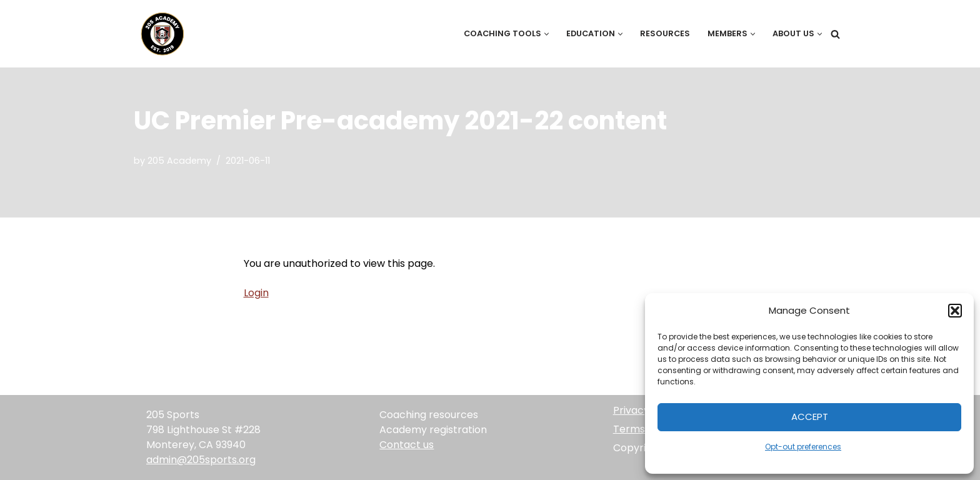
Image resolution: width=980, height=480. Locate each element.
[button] (955, 311)
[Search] (835, 34)
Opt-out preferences (803, 447)
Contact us (407, 445)
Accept (810, 417)
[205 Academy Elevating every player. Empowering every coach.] (159, 34)
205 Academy (179, 161)
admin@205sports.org (201, 460)
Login (256, 293)
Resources (665, 33)
